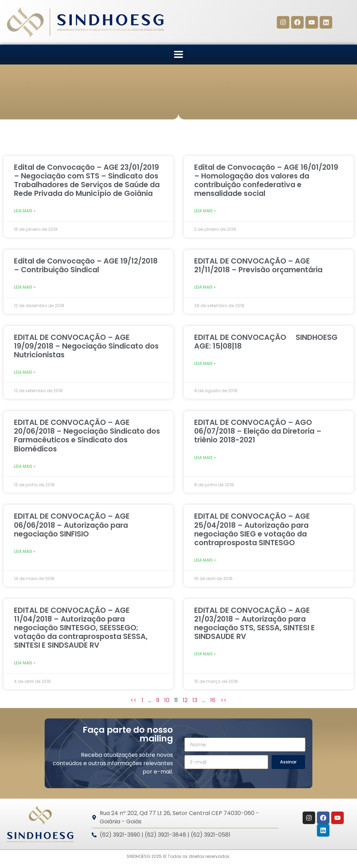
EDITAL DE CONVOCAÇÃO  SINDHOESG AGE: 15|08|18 (266, 342)
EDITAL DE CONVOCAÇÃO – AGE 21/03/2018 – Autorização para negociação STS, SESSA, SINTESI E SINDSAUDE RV (255, 623)
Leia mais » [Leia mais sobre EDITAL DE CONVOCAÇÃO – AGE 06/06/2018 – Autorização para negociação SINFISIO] (25, 551)
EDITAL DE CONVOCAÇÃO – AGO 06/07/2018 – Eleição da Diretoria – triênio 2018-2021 (258, 431)
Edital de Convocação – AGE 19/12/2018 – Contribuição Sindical (86, 265)
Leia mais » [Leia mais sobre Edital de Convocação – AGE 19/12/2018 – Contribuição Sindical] (25, 287)
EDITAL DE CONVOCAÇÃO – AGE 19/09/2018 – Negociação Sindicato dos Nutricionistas (86, 346)
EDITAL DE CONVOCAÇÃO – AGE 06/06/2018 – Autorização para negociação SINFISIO (72, 525)
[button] (179, 55)
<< (134, 700)
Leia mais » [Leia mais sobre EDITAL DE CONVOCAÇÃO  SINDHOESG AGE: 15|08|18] (205, 363)
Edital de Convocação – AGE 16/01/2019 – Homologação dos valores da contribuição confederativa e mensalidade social (266, 180)
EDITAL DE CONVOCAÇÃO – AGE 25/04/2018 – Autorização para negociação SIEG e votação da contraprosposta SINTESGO (252, 529)
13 (195, 700)
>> (223, 700)
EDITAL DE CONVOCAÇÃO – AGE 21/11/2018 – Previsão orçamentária (258, 265)
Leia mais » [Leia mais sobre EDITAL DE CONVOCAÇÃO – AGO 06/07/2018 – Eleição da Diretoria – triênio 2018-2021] (205, 458)
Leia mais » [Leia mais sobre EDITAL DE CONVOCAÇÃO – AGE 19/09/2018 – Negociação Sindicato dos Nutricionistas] (25, 372)
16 (213, 700)
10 (167, 700)
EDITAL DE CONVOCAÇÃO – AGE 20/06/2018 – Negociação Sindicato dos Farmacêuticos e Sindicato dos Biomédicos (87, 436)
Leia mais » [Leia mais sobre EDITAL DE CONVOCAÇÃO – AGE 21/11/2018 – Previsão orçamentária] (205, 287)
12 (185, 700)
